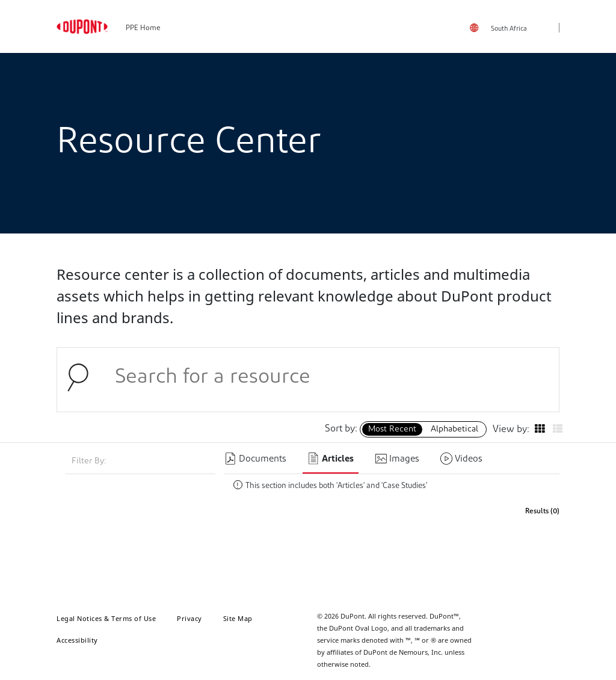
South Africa (509, 29)
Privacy (189, 618)
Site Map (238, 618)
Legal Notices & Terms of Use (106, 618)
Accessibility (77, 640)
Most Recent (392, 429)
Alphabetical (454, 429)
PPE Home (143, 28)
